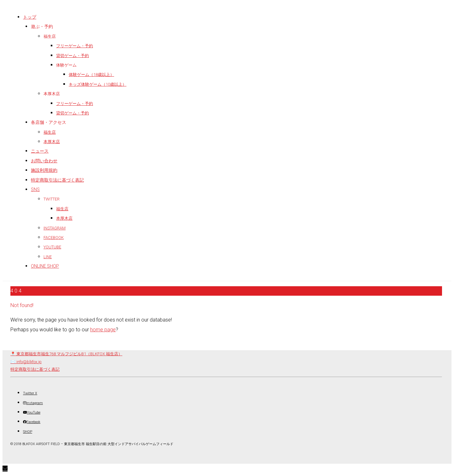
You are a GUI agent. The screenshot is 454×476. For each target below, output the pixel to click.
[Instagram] (33, 403)
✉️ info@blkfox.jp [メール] (26, 362)
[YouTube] (32, 412)
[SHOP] (28, 432)
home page (103, 330)
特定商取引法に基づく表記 (35, 369)
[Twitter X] (30, 393)
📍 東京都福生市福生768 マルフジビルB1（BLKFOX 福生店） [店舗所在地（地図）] (66, 354)
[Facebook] (32, 422)
